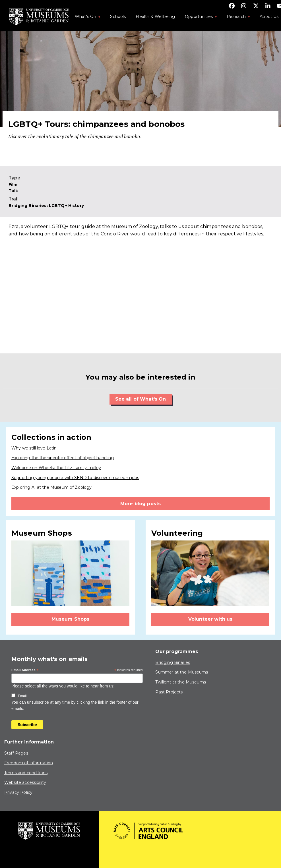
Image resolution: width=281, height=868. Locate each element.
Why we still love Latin (34, 448)
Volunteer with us (210, 619)
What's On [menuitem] (85, 18)
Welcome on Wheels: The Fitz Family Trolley (56, 468)
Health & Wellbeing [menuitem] (155, 16)
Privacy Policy (18, 792)
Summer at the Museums (182, 672)
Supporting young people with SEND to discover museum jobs (75, 478)
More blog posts (140, 504)
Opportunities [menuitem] (198, 18)
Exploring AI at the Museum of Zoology (52, 487)
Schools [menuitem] (118, 16)
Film (13, 185)
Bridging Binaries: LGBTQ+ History (46, 206)
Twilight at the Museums (180, 682)
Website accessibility (25, 782)
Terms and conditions (26, 773)
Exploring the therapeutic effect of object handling (63, 458)
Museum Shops (71, 619)
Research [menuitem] (236, 18)
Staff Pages (16, 753)
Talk (13, 191)
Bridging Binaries (173, 662)
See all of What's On (141, 399)
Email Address (25, 670)
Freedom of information (29, 763)
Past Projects (169, 692)
